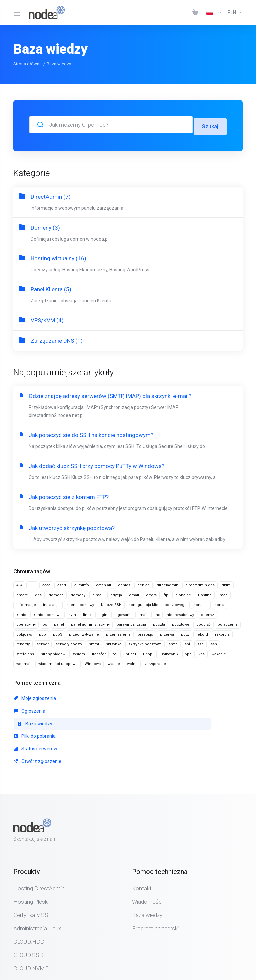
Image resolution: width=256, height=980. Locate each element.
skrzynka (114, 642)
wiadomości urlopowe (58, 662)
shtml (94, 642)
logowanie (123, 613)
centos (124, 583)
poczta (159, 622)
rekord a (222, 632)
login (103, 613)
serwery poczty (69, 642)
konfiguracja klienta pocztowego (158, 603)
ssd (200, 642)
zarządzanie (155, 662)
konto (21, 613)
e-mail (98, 593)
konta (219, 603)
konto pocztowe (47, 613)
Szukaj (210, 125)
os (45, 622)
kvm (72, 613)
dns (38, 593)
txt (114, 652)
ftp (166, 593)
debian (143, 583)
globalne (183, 593)
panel (59, 622)
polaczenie (228, 622)
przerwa (167, 632)
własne (114, 662)
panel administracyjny (90, 622)
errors (151, 593)
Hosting (205, 593)
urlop (148, 652)
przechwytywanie (84, 632)
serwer (43, 642)
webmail (24, 662)
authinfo (82, 583)
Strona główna (27, 64)
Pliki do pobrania (35, 709)
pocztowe (181, 622)
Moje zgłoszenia (35, 696)
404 (19, 583)
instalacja (51, 603)
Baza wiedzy (182, 696)
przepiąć (145, 632)
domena (56, 593)
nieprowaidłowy (180, 613)
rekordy (23, 642)
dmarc (22, 593)
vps (202, 652)
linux (87, 613)
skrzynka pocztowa (145, 642)
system (79, 652)
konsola (201, 603)
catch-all (103, 583)
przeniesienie (118, 632)
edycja (116, 593)
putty (185, 632)
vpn (188, 652)
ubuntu (130, 652)
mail (143, 613)
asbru (62, 583)
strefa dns (25, 652)
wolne (132, 662)
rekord (202, 632)
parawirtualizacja (131, 622)
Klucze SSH (111, 603)
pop (42, 632)
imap (223, 593)
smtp (173, 642)
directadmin (167, 583)
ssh (214, 642)
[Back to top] (147, 958)
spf (187, 642)
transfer (99, 652)
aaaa (46, 583)
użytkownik (169, 652)
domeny (78, 593)
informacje (26, 603)
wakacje (219, 652)
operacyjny (26, 622)
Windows (93, 662)
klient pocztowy (80, 603)
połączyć (24, 632)
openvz (207, 613)
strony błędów (53, 652)
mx (157, 613)
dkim (226, 583)
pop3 (57, 632)
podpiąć (203, 622)
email (134, 593)
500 (32, 583)
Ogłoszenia (103, 696)
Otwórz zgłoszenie (184, 709)
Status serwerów (109, 709)
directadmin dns (200, 583)
